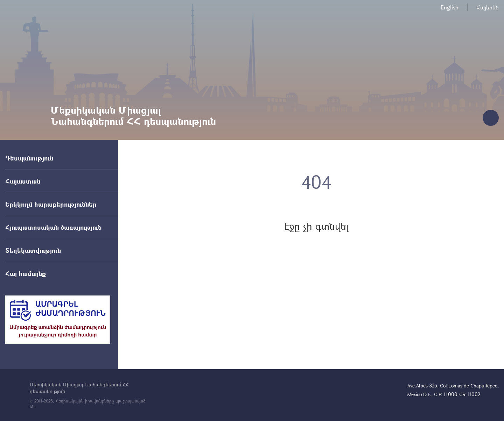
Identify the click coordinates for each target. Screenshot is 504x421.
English (450, 7)
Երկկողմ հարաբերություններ (51, 204)
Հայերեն (488, 7)
